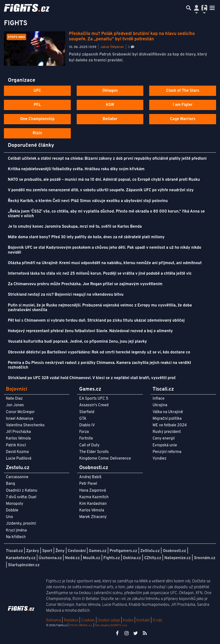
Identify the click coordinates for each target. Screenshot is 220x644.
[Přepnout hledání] (189, 8)
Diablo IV (87, 425)
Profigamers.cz (123, 551)
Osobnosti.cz (175, 551)
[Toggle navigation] (212, 8)
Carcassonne (17, 477)
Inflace (159, 399)
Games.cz (98, 551)
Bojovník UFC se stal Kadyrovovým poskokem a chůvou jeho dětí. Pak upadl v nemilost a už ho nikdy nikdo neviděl (104, 250)
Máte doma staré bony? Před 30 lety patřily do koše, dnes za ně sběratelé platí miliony (86, 237)
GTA (83, 419)
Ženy (60, 551)
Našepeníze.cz (178, 558)
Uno (9, 517)
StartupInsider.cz (24, 565)
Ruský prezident (167, 432)
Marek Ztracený (93, 517)
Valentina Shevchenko (25, 425)
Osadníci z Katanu (22, 491)
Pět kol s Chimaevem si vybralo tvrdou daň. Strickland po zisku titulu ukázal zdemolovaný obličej (96, 321)
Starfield (87, 412)
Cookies (88, 621)
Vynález (160, 459)
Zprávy (33, 551)
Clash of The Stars (183, 91)
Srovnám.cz (205, 558)
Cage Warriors (183, 119)
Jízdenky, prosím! (21, 524)
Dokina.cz (132, 558)
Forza (84, 432)
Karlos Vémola (18, 439)
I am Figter (183, 105)
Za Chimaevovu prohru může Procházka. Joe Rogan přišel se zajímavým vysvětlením (85, 284)
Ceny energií (164, 439)
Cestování (77, 551)
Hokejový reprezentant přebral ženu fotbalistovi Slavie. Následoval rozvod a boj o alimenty (90, 331)
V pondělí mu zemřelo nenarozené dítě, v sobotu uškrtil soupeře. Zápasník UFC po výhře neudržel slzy (101, 190)
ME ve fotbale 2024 (170, 425)
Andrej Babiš (90, 477)
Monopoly (15, 504)
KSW (110, 105)
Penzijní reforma (167, 452)
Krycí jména (16, 531)
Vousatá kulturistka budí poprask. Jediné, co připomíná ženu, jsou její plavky (77, 342)
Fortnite (86, 439)
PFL (37, 105)
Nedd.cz (72, 558)
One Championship (37, 119)
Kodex (129, 621)
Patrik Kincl (16, 445)
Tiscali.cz (14, 551)
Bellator (110, 119)
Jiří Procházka (18, 432)
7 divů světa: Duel (21, 497)
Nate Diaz (14, 399)
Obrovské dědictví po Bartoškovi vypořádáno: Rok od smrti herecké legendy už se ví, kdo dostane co (99, 352)
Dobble (12, 510)
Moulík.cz (92, 558)
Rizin (37, 133)
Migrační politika (167, 419)
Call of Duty (89, 445)
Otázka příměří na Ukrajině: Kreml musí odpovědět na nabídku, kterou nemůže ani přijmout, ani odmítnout (105, 263)
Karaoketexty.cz (21, 558)
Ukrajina (160, 405)
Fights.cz (112, 558)
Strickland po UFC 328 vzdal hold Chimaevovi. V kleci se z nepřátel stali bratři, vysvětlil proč (92, 378)
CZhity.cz (153, 558)
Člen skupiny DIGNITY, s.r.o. (111, 625)
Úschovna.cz (50, 558)
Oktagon (110, 91)
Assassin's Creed (94, 405)
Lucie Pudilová (19, 459)
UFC (37, 91)
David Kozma (17, 452)
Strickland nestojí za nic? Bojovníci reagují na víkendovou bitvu (66, 295)
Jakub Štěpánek (112, 47)
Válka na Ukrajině (168, 412)
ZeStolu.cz (150, 551)
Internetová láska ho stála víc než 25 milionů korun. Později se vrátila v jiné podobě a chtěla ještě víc (100, 274)
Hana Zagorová (92, 491)
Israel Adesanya (20, 419)
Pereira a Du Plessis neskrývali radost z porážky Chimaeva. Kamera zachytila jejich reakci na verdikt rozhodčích (99, 365)
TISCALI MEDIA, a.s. (81, 625)
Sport (47, 551)
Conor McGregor (20, 412)
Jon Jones (15, 405)
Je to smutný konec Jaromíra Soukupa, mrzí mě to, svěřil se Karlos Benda (75, 227)
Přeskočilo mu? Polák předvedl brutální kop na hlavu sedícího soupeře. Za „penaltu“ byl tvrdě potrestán (132, 37)
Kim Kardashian (93, 504)
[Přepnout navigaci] (196, 8)
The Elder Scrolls (94, 452)
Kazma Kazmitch (94, 497)
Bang (11, 484)
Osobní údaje (109, 621)
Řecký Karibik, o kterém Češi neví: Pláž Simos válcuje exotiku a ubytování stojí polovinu (88, 201)
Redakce (71, 621)
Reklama (54, 621)
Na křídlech (16, 537)
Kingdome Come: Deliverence (105, 459)
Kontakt (143, 621)
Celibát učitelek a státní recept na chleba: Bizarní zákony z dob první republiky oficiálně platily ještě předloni (107, 159)
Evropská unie (165, 445)
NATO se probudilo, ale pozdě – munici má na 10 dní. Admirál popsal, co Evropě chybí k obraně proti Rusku (104, 180)
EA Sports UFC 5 (94, 399)
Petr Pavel (88, 484)
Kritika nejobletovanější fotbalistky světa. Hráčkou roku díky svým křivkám (76, 169)
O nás (158, 621)
